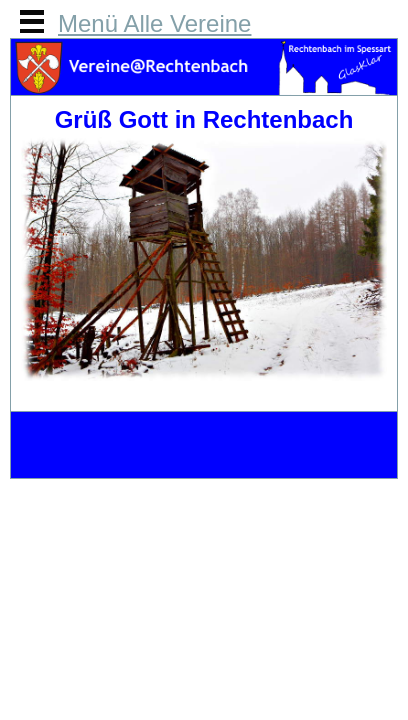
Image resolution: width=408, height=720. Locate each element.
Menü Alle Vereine (154, 23)
